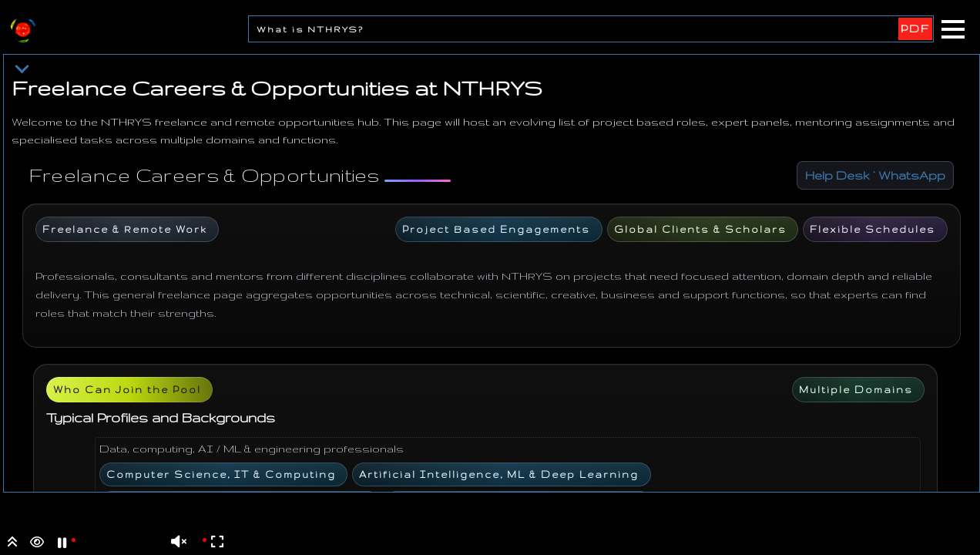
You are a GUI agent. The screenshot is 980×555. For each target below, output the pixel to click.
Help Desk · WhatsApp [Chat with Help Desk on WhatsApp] (875, 175)
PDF (915, 29)
